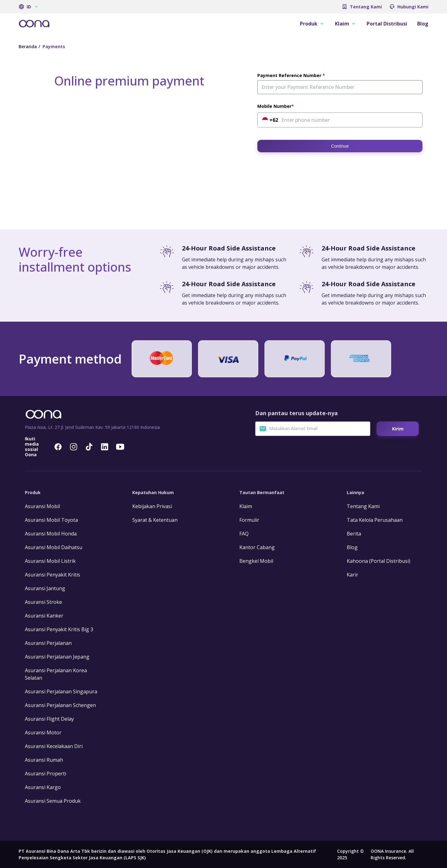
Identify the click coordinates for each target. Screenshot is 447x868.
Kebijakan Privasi (152, 506)
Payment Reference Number (290, 76)
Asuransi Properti (45, 774)
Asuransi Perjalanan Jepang (57, 657)
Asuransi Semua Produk (53, 801)
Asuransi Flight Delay (49, 719)
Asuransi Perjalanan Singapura (61, 691)
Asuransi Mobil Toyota (51, 520)
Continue (340, 146)
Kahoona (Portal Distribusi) (379, 561)
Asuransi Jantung (45, 588)
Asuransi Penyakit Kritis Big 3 (59, 629)
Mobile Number (274, 106)
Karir (352, 575)
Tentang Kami (366, 7)
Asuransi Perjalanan (48, 643)
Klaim (246, 506)
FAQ (244, 534)
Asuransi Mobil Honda (51, 534)
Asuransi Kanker (44, 616)
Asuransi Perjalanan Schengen (60, 705)
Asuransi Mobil (42, 506)
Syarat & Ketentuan (155, 520)
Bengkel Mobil (256, 561)
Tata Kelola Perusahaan (375, 520)
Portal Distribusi (387, 24)
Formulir (249, 520)
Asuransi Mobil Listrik (50, 561)
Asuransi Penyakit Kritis (52, 575)
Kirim (398, 429)
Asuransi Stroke (43, 602)
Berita (354, 534)
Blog (423, 24)
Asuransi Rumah (44, 760)
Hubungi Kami (413, 7)
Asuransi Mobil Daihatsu (54, 547)
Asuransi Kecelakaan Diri (54, 746)
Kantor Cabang (257, 547)
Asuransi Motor (43, 733)
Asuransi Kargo (43, 787)
